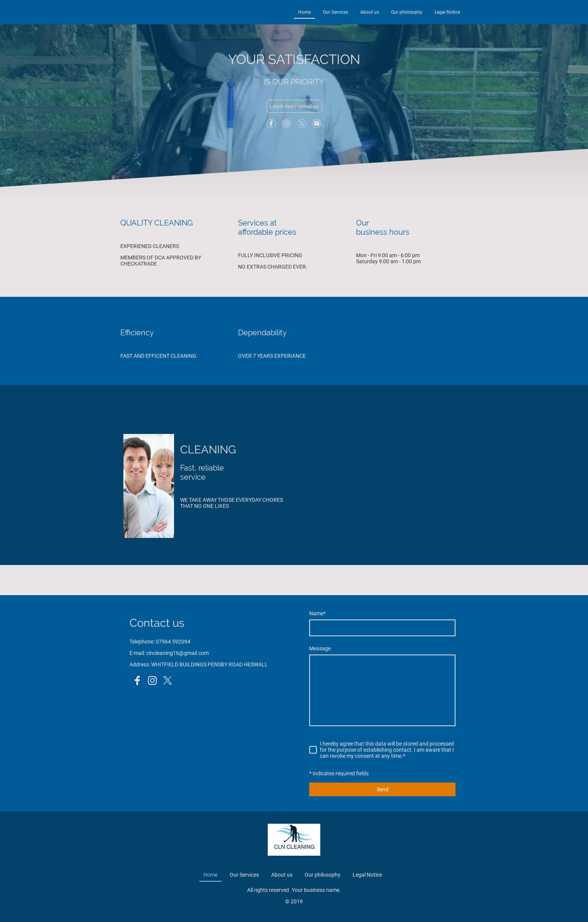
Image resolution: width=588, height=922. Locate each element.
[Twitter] (302, 123)
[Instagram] (286, 123)
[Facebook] (271, 123)
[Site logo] (294, 840)
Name (317, 613)
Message (320, 648)
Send (383, 789)
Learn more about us (294, 106)
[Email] (317, 123)
